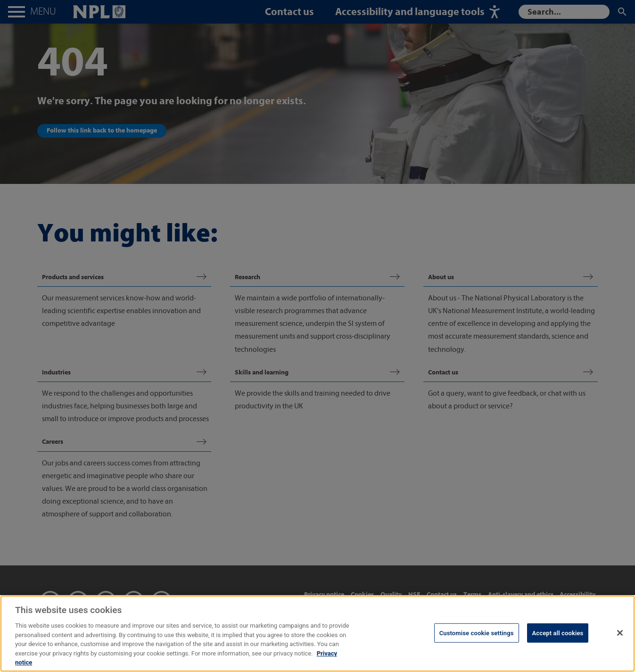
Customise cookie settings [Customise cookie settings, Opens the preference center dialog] (477, 652)
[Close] (620, 652)
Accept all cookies (558, 652)
